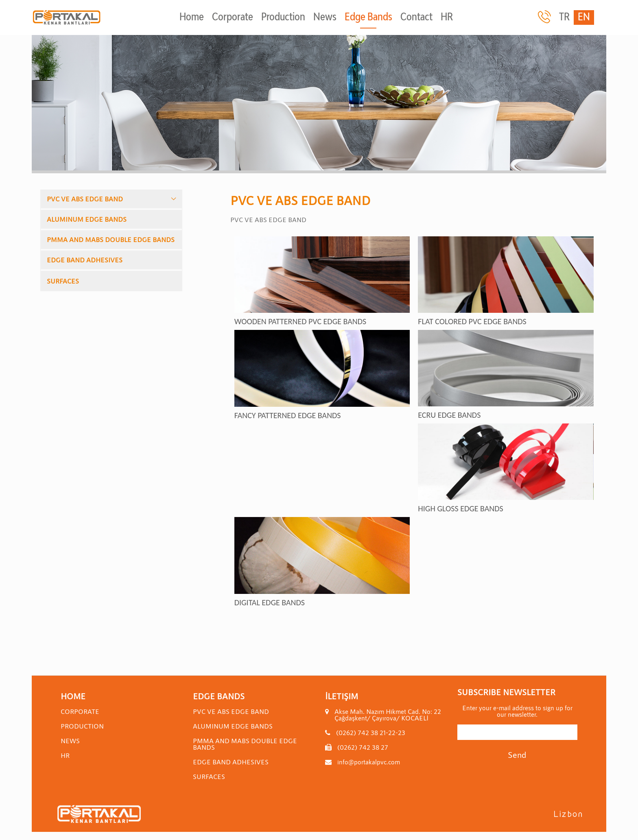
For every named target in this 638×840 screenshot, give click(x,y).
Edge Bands (368, 17)
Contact (416, 17)
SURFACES (63, 281)
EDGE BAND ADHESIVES (85, 260)
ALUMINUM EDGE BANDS (87, 219)
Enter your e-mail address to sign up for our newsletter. (517, 711)
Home (192, 17)
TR (564, 17)
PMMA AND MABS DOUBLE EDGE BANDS (111, 239)
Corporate (233, 17)
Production (283, 17)
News (325, 17)
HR (447, 17)
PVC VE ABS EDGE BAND (85, 199)
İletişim (342, 696)
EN (584, 17)
